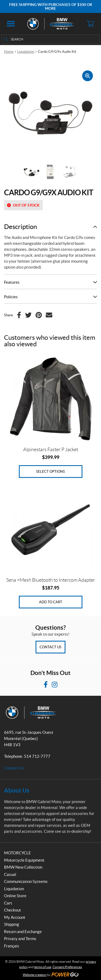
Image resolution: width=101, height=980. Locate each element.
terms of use (43, 967)
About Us (17, 790)
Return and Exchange (23, 932)
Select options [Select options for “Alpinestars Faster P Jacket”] (50, 472)
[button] (11, 24)
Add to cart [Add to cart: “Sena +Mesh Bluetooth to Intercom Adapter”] (51, 602)
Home (9, 52)
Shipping (12, 924)
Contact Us (50, 647)
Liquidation (26, 52)
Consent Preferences (67, 967)
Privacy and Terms (20, 939)
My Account (15, 917)
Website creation (35, 975)
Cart (8, 903)
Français (12, 946)
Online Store (15, 896)
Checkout (13, 910)
